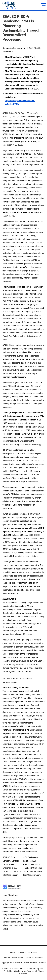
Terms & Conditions (34, 958)
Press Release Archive (27, 953)
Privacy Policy (31, 963)
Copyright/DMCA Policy (11, 963)
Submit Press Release (14, 958)
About (13, 953)
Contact (43, 963)
